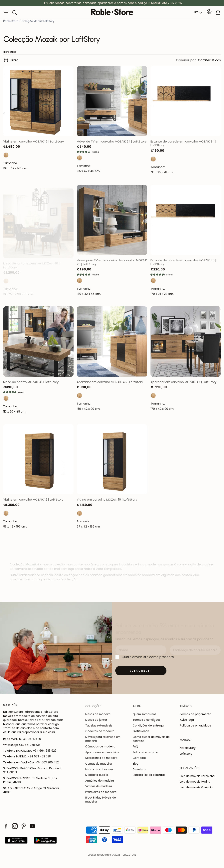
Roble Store (11, 21)
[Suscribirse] (141, 671)
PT (196, 12)
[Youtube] (32, 826)
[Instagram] (15, 826)
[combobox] (198, 12)
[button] (6, 13)
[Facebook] (6, 826)
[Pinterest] (24, 826)
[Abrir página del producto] (38, 101)
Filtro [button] (11, 60)
